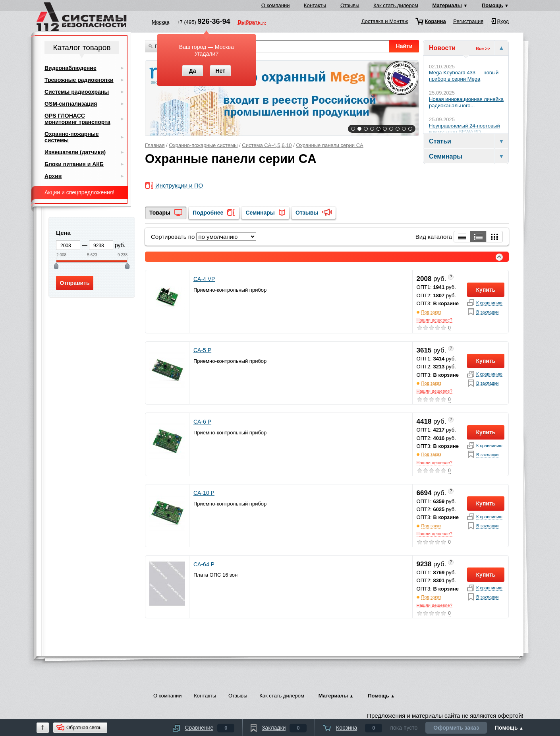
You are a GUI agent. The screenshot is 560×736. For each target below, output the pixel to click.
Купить (486, 290)
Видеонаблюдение (70, 68)
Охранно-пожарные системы (203, 145)
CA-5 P (202, 350)
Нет (220, 71)
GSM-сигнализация (71, 104)
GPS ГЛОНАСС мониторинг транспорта (77, 119)
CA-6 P (202, 422)
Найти (404, 46)
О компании (276, 5)
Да (193, 71)
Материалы (447, 5)
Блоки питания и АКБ (74, 164)
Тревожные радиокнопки (79, 80)
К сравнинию (489, 303)
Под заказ (432, 312)
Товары (160, 213)
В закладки (487, 312)
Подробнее (208, 213)
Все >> (483, 48)
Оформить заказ (456, 728)
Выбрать (249, 23)
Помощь (492, 5)
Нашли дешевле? (434, 320)
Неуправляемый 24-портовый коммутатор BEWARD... (464, 129)
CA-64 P (204, 564)
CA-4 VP (204, 279)
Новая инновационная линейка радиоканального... (466, 102)
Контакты (315, 5)
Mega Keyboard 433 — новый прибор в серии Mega (464, 76)
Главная (155, 145)
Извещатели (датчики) (75, 152)
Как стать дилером (396, 5)
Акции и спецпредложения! (79, 192)
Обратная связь (84, 728)
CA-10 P (204, 493)
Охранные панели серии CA (329, 145)
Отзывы (350, 5)
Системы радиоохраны (77, 92)
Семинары (260, 213)
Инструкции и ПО (179, 186)
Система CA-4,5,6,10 (267, 145)
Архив (53, 176)
